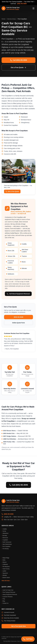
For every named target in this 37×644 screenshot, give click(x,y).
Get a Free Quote (18, 68)
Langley (4, 529)
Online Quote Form (18, 323)
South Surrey (6, 569)
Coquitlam (5, 540)
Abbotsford (5, 533)
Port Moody (5, 549)
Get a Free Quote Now (18, 626)
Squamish (5, 573)
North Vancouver (6, 542)
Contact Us (5, 603)
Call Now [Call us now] (28, 639)
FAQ (3, 599)
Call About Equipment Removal (18, 294)
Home (3, 19)
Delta (3, 560)
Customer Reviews (7, 597)
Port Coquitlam (6, 546)
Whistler (4, 575)
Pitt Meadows (6, 567)
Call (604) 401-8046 (18, 60)
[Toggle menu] (33, 8)
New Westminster (7, 544)
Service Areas (11, 19)
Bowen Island (6, 578)
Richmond (5, 538)
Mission (4, 562)
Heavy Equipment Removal (9, 594)
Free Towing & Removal (8, 592)
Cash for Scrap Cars (7, 590)
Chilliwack (5, 564)
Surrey (4, 531)
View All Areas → (6, 581)
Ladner (4, 571)
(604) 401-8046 (22, 4)
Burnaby (4, 536)
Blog (3, 601)
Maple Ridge (5, 558)
